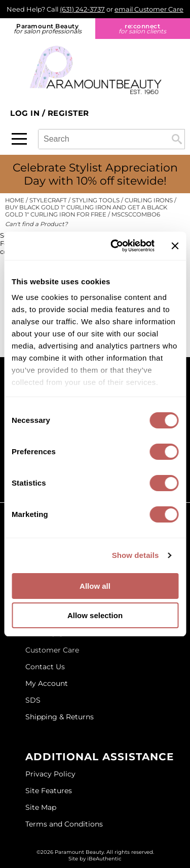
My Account (47, 683)
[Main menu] (19, 139)
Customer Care (52, 650)
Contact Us (45, 667)
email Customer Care (149, 9)
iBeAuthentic (104, 859)
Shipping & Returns (60, 717)
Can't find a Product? (36, 224)
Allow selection (95, 615)
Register (68, 113)
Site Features (49, 791)
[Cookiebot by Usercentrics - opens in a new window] (115, 246)
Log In (26, 113)
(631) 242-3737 (82, 9)
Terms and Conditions (64, 824)
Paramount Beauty (48, 29)
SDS (33, 700)
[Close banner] (175, 246)
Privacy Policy (50, 774)
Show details (136, 555)
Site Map (41, 807)
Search (177, 139)
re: (143, 29)
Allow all (95, 586)
